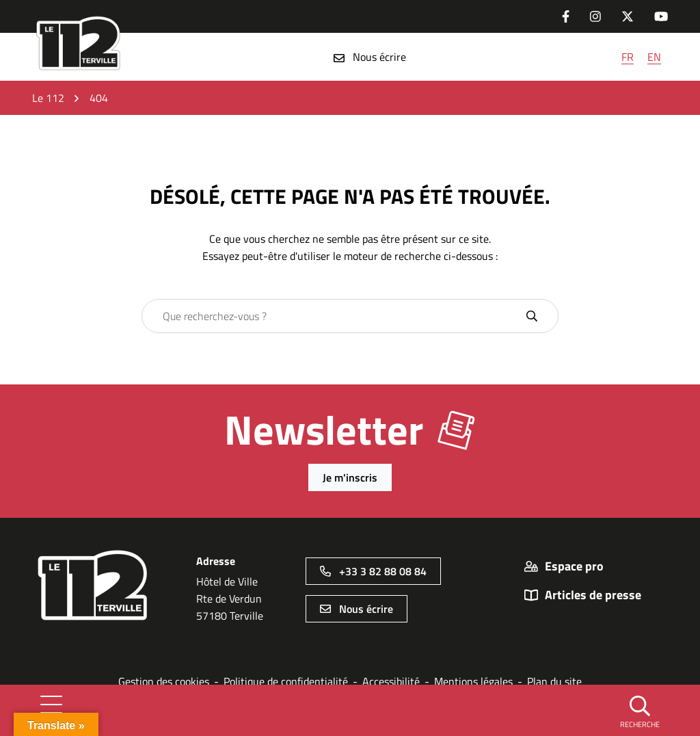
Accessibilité (391, 681)
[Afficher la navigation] (51, 710)
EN (654, 57)
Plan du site (554, 681)
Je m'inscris (350, 477)
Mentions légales (473, 681)
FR (628, 57)
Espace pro (574, 566)
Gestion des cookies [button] (164, 681)
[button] (640, 711)
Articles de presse (593, 595)
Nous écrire (370, 57)
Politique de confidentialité (286, 681)
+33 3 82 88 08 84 (373, 571)
